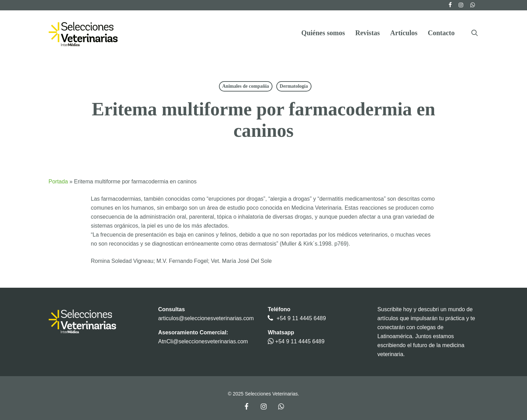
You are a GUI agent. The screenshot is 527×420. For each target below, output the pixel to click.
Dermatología (294, 86)
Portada (58, 182)
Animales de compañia (246, 86)
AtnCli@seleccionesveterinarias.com (203, 341)
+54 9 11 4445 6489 (301, 318)
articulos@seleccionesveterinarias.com (206, 318)
